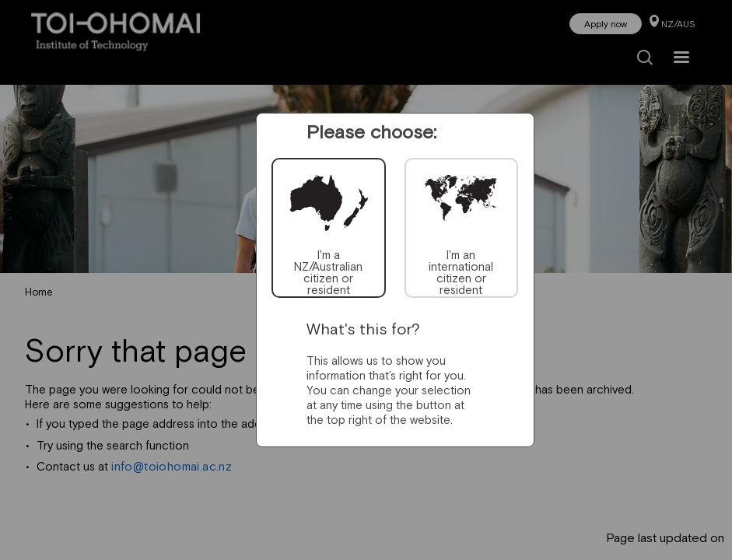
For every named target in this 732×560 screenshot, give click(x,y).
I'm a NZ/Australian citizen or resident (328, 272)
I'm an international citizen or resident (461, 272)
